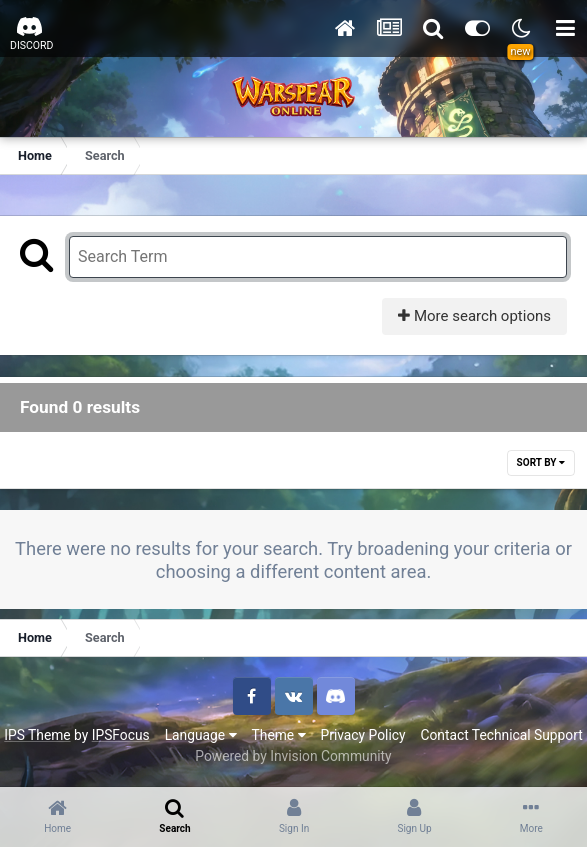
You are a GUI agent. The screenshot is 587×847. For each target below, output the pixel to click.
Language (201, 735)
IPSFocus (121, 735)
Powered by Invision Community (293, 756)
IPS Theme (37, 735)
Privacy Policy (363, 735)
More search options (474, 316)
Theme (279, 735)
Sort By (541, 462)
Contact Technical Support (501, 735)
